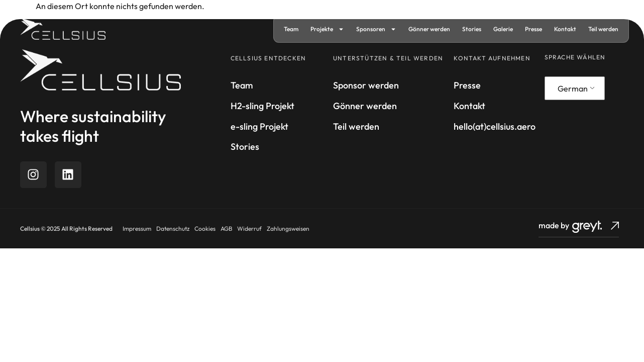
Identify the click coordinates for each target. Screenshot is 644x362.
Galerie (503, 29)
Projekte (327, 29)
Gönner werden (429, 29)
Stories (472, 29)
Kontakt (565, 29)
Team (291, 29)
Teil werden (603, 29)
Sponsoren (376, 29)
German (573, 88)
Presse (533, 29)
